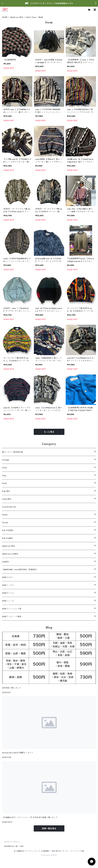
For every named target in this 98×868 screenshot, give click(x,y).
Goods (5, 522)
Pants (5, 483)
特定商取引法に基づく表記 (14, 846)
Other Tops (31, 17)
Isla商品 (5, 562)
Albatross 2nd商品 (10, 554)
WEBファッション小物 (12, 609)
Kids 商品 (6, 491)
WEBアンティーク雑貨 (12, 617)
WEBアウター (8, 577)
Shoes (5, 515)
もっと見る (49, 432)
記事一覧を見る (49, 828)
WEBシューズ (8, 601)
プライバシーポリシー (12, 842)
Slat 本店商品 (8, 530)
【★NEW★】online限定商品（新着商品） (20, 570)
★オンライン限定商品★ (12, 452)
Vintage (6, 460)
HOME (5, 17)
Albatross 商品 (17, 17)
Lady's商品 (7, 499)
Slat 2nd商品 (8, 538)
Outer (5, 468)
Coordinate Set (9, 507)
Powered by (49, 855)
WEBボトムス (8, 593)
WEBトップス (8, 585)
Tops (4, 475)
